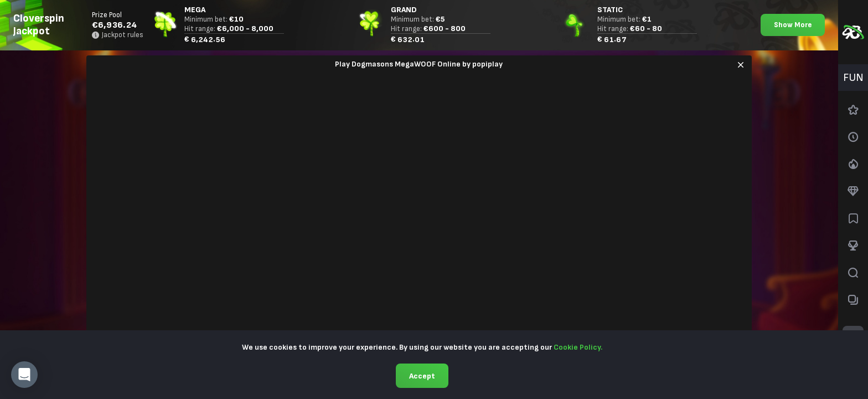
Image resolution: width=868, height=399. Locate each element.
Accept (422, 376)
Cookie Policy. (578, 347)
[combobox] (853, 78)
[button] (24, 375)
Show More (793, 25)
